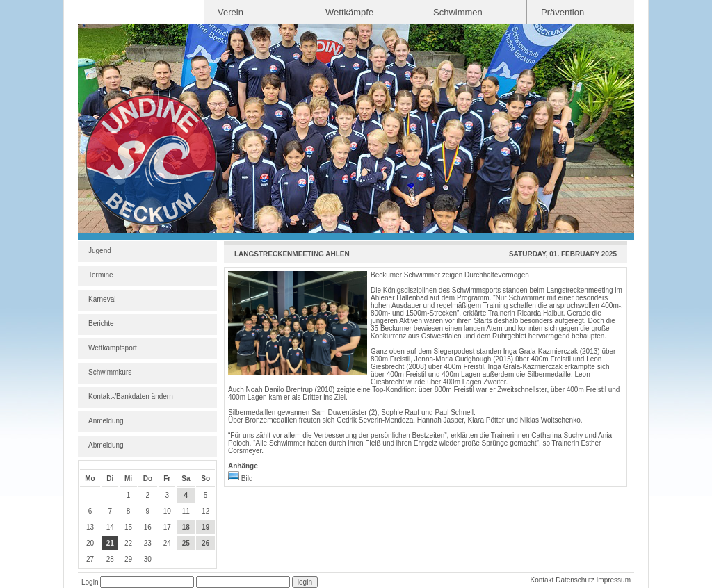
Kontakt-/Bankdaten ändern (131, 397)
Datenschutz (575, 580)
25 (186, 543)
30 (148, 559)
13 (90, 527)
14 (110, 527)
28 (110, 559)
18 (186, 527)
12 (205, 511)
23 (148, 543)
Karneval (102, 299)
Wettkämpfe (349, 12)
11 (186, 511)
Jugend (100, 251)
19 (205, 527)
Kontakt (542, 580)
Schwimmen (458, 12)
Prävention (563, 12)
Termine (101, 275)
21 (110, 543)
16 (148, 527)
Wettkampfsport (113, 348)
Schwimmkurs (110, 372)
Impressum (614, 580)
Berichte (101, 324)
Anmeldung (106, 421)
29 (128, 559)
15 (128, 527)
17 (167, 527)
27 (90, 559)
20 (90, 543)
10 (167, 511)
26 (205, 543)
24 (167, 543)
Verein (230, 12)
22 (128, 543)
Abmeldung (106, 445)
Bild (240, 479)
